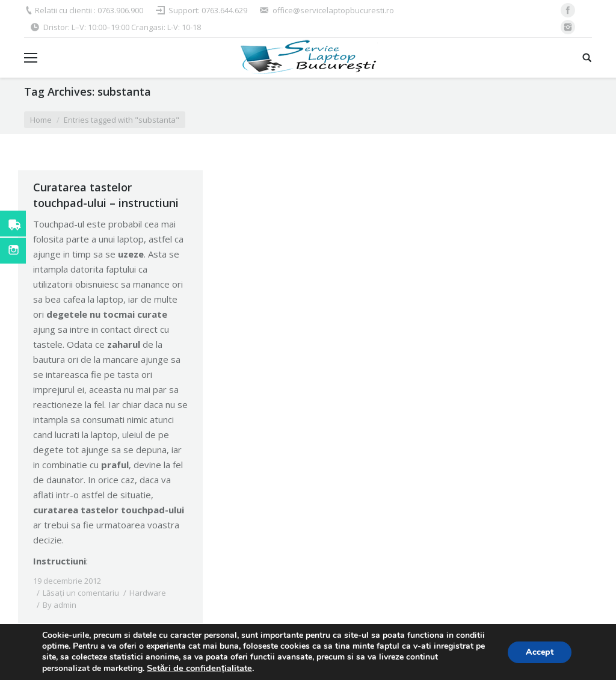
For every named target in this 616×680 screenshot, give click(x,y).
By (60, 605)
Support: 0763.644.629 (208, 10)
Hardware (148, 593)
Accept (540, 652)
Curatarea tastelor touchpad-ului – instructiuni (106, 195)
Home (41, 120)
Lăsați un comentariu (81, 593)
